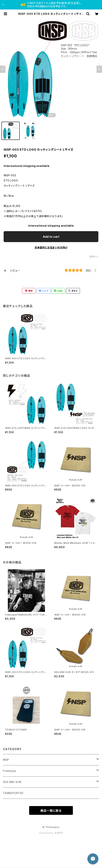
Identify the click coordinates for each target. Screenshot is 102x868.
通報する (94, 257)
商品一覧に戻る (51, 811)
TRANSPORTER (13, 793)
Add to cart (51, 237)
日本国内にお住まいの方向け (51, 247)
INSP (6, 760)
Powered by (51, 833)
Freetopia (9, 771)
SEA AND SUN (12, 782)
